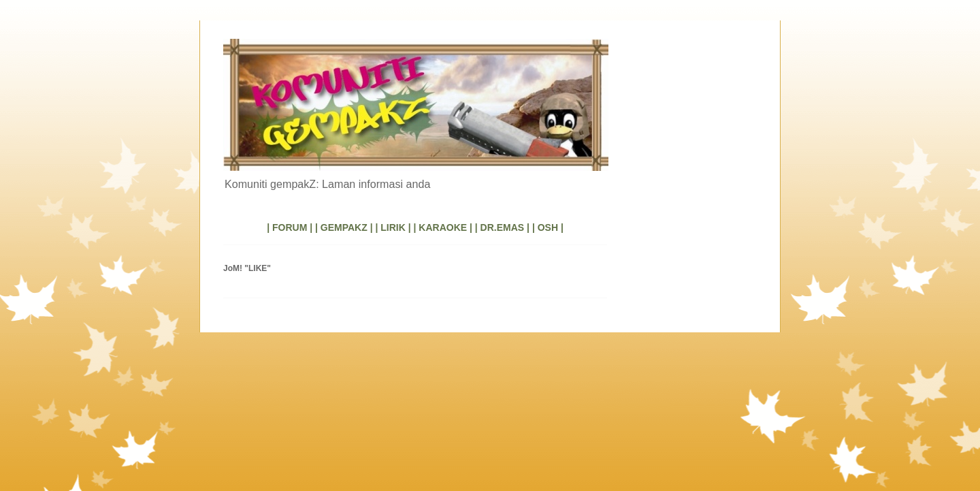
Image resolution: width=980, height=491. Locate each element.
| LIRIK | (393, 227)
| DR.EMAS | (502, 227)
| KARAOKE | (443, 227)
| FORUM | (290, 227)
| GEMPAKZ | (344, 227)
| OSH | (548, 227)
